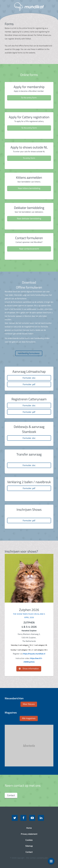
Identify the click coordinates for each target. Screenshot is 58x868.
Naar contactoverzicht (29, 249)
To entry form (29, 158)
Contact (11, 795)
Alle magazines (29, 718)
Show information (31, 669)
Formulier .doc (29, 378)
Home (29, 828)
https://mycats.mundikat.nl (34, 654)
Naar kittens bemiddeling (29, 188)
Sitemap (29, 846)
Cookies (29, 840)
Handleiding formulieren (29, 353)
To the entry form (29, 98)
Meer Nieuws (29, 704)
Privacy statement (29, 834)
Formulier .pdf (29, 384)
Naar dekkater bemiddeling (29, 218)
